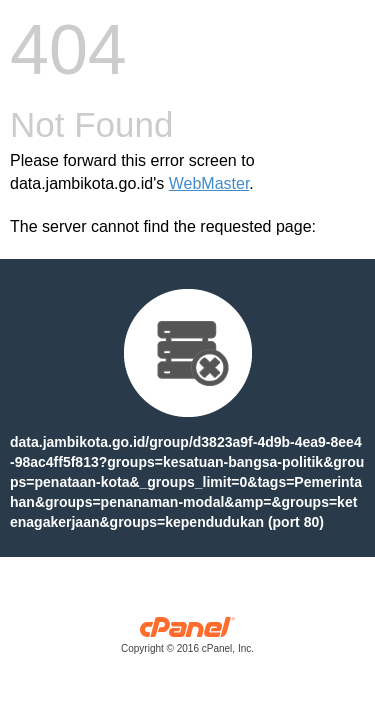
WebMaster (209, 183)
